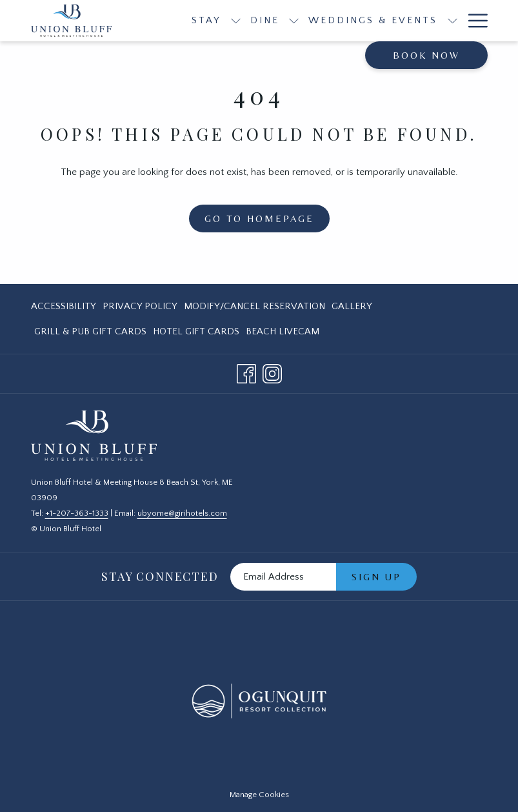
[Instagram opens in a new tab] (272, 373)
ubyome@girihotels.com (182, 513)
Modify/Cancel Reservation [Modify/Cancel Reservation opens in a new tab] (254, 309)
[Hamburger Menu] (473, 21)
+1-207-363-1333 (77, 513)
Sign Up (376, 577)
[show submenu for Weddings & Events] (453, 21)
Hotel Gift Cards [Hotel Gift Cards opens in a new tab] (196, 334)
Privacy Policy (140, 306)
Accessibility (64, 306)
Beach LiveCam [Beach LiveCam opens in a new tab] (283, 334)
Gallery (352, 306)
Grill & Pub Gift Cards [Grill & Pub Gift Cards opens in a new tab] (90, 334)
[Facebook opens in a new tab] (246, 373)
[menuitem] (65, 306)
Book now (426, 55)
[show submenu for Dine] (294, 21)
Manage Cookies (259, 795)
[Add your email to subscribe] (283, 577)
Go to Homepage (259, 218)
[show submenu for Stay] (236, 21)
